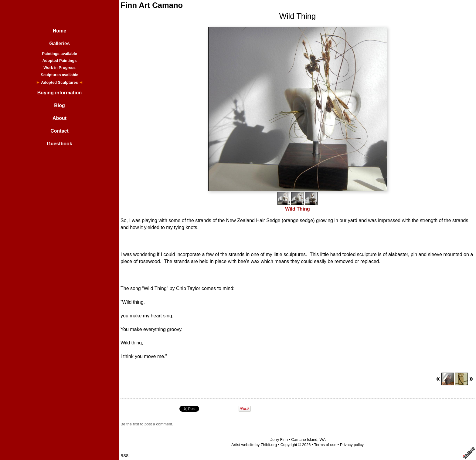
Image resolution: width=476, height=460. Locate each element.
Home (59, 31)
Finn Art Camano (152, 5)
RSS (124, 456)
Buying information (60, 93)
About (59, 118)
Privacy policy (352, 445)
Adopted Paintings (59, 61)
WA (323, 440)
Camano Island (304, 440)
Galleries (59, 44)
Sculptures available (59, 75)
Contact (59, 131)
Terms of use (325, 445)
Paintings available (59, 54)
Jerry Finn (279, 440)
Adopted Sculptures (59, 82)
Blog (59, 105)
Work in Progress (59, 68)
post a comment (158, 424)
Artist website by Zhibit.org (254, 445)
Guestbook (59, 144)
